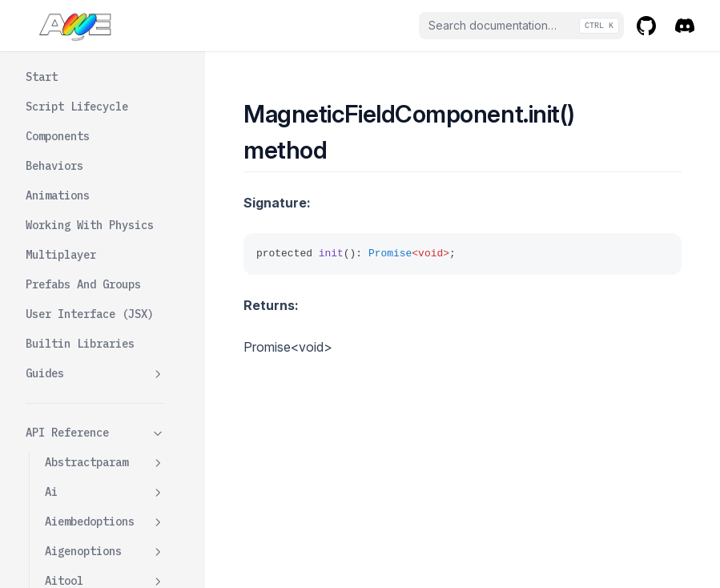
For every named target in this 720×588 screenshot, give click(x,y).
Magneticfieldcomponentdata (105, 385)
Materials (105, 483)
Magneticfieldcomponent (105, 144)
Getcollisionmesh (112, 279)
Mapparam (105, 453)
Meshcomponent (105, 512)
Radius (83, 347)
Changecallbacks (112, 182)
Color (80, 211)
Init (77, 317)
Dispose (86, 241)
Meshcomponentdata (105, 550)
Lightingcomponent (105, 97)
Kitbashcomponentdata (105, 51)
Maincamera (105, 423)
